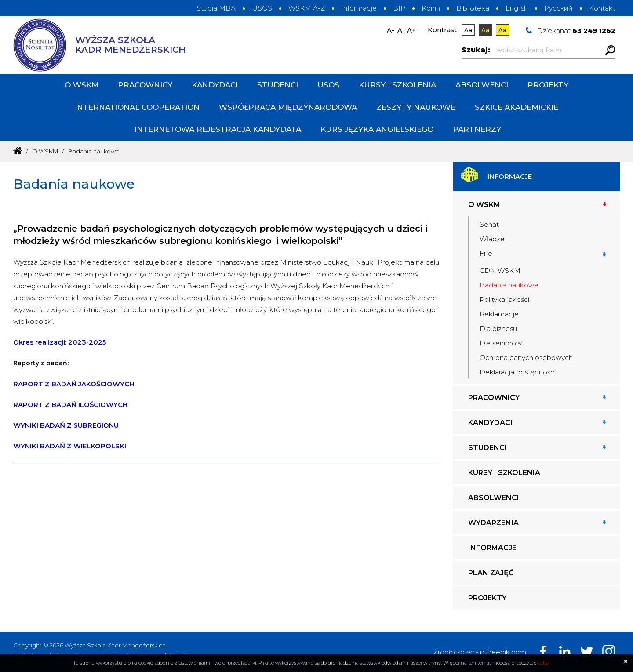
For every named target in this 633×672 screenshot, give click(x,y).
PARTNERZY (477, 129)
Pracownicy (145, 85)
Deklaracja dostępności (518, 372)
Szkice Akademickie (517, 107)
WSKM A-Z (307, 8)
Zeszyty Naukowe (416, 107)
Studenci (278, 85)
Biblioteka (473, 8)
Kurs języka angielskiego (377, 129)
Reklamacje (499, 314)
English (517, 8)
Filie (486, 253)
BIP (399, 8)
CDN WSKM (500, 271)
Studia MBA (216, 8)
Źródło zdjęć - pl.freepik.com (480, 652)
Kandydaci (215, 85)
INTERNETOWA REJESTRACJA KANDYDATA (218, 129)
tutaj (543, 663)
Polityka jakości (504, 300)
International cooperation (137, 107)
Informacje (359, 8)
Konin (431, 8)
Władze (492, 239)
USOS (262, 8)
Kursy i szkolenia (397, 85)
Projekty (548, 85)
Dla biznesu (498, 329)
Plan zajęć (491, 573)
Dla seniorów (501, 343)
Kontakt (602, 8)
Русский (558, 8)
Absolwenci (482, 85)
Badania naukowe (509, 285)
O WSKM (82, 85)
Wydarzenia (493, 523)
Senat (489, 224)
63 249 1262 (594, 31)
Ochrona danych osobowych (526, 358)
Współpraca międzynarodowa (288, 107)
